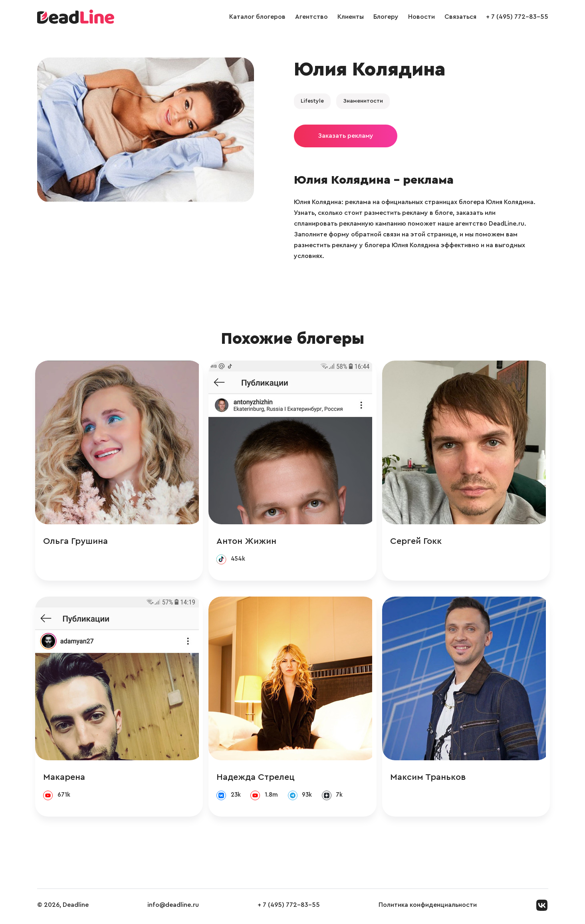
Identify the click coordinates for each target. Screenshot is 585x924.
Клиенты (351, 17)
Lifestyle (312, 101)
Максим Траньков (430, 779)
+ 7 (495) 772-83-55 (517, 17)
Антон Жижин (248, 541)
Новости (421, 17)
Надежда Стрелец (258, 779)
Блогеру (386, 17)
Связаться (460, 17)
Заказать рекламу (346, 136)
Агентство (311, 17)
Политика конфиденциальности (428, 908)
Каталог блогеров (257, 17)
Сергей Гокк (417, 541)
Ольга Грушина (77, 541)
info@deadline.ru (173, 908)
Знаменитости (363, 101)
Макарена (66, 779)
